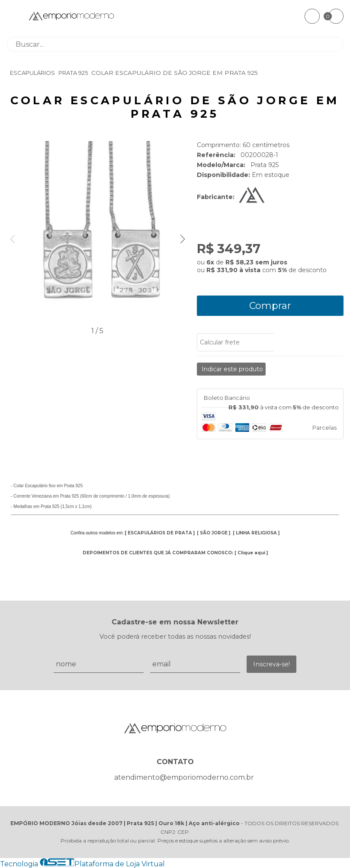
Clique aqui (251, 553)
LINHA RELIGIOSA (256, 533)
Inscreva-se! (271, 664)
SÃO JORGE (214, 533)
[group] (97, 233)
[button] (182, 239)
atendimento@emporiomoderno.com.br (184, 777)
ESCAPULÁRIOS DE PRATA (160, 533)
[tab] (270, 398)
